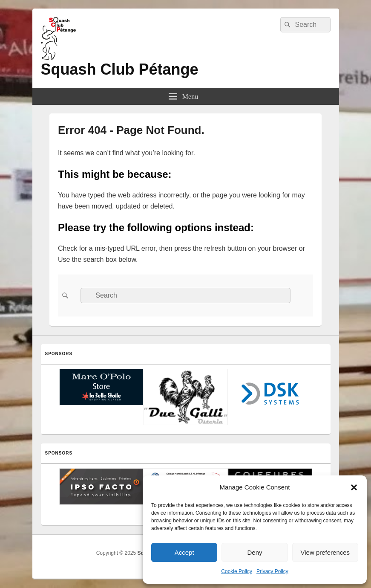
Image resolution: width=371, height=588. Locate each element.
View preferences (325, 552)
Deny (255, 552)
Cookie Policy (237, 571)
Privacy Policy (272, 571)
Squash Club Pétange (120, 69)
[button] (354, 487)
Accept (184, 552)
